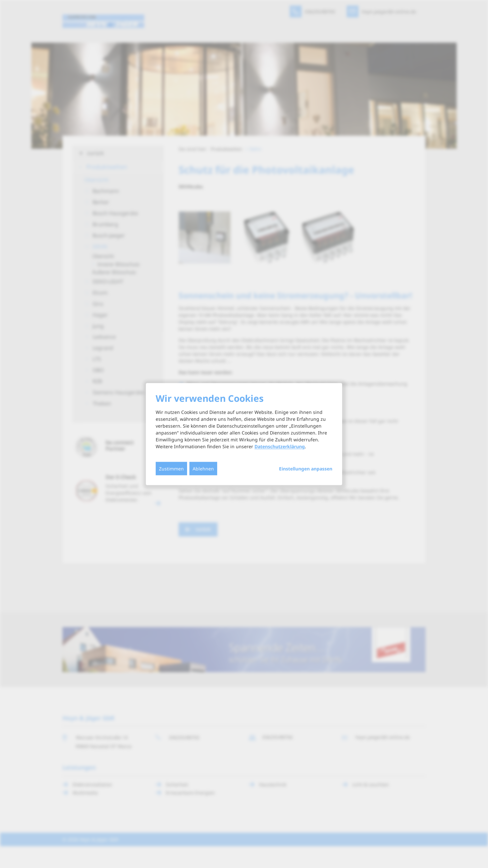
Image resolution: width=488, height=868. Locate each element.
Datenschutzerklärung (280, 446)
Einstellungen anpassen (306, 469)
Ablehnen (203, 469)
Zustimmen (171, 469)
